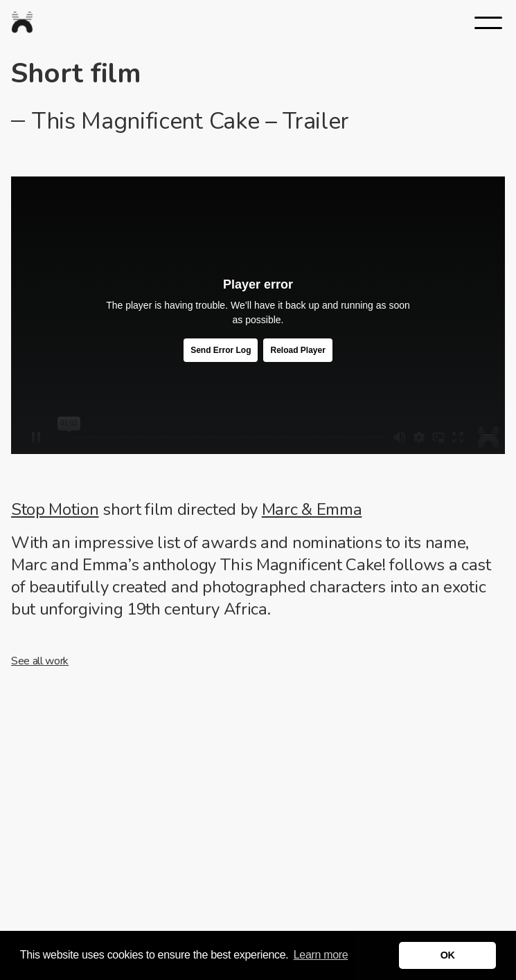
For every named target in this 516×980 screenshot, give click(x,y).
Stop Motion (55, 509)
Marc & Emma (312, 509)
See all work (40, 661)
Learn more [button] (321, 955)
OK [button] (448, 955)
